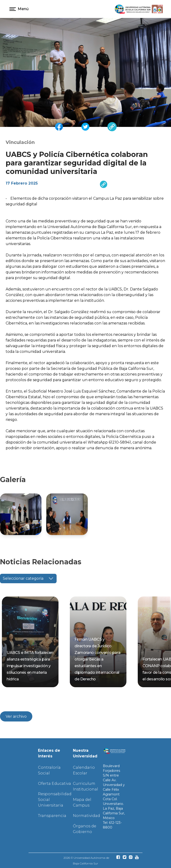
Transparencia (52, 816)
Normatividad (86, 816)
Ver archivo (16, 716)
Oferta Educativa (54, 784)
